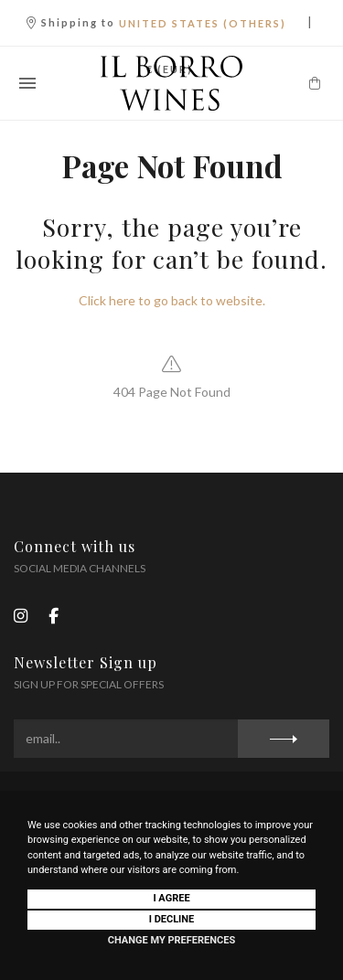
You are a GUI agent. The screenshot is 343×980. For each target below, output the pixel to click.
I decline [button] (172, 919)
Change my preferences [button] (171, 940)
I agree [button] (171, 898)
